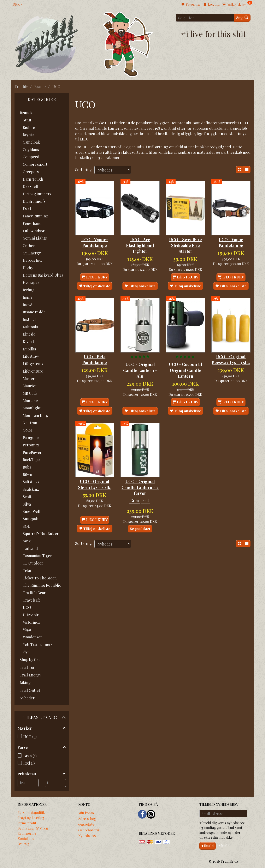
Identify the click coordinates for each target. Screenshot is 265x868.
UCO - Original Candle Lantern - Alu (140, 358)
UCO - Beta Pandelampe (95, 347)
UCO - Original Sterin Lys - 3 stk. (95, 466)
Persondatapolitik (31, 812)
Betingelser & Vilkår (33, 828)
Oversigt (24, 844)
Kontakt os (26, 838)
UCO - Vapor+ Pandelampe (95, 236)
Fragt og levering (31, 818)
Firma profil (27, 823)
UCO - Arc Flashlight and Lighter (140, 239)
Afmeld (224, 846)
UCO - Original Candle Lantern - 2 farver (140, 469)
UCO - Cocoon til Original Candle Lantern (185, 358)
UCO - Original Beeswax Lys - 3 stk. (231, 350)
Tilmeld (208, 846)
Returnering (27, 833)
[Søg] (242, 18)
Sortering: (84, 170)
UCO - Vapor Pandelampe (231, 236)
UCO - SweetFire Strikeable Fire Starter (185, 239)
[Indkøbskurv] (237, 4)
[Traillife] (47, 44)
